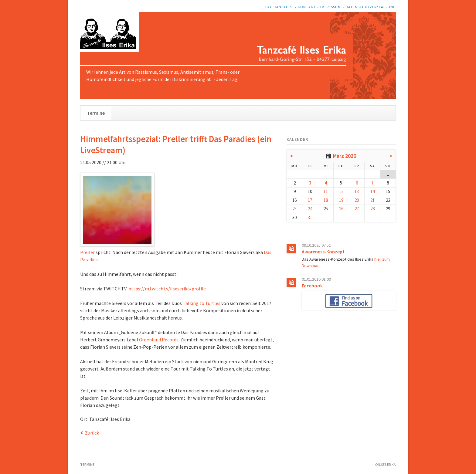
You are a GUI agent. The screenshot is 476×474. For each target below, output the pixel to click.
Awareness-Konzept (323, 252)
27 (357, 209)
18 (326, 200)
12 (341, 191)
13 (357, 191)
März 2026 (345, 156)
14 (372, 191)
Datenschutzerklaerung (371, 7)
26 (341, 209)
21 (372, 200)
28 (372, 209)
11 (326, 191)
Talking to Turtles (202, 303)
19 (341, 200)
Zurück (92, 433)
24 (310, 209)
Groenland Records (159, 340)
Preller (87, 252)
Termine (96, 113)
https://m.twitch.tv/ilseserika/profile (167, 289)
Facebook (312, 286)
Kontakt (307, 7)
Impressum (331, 7)
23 (294, 209)
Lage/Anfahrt (279, 7)
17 (310, 200)
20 (357, 200)
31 (310, 217)
